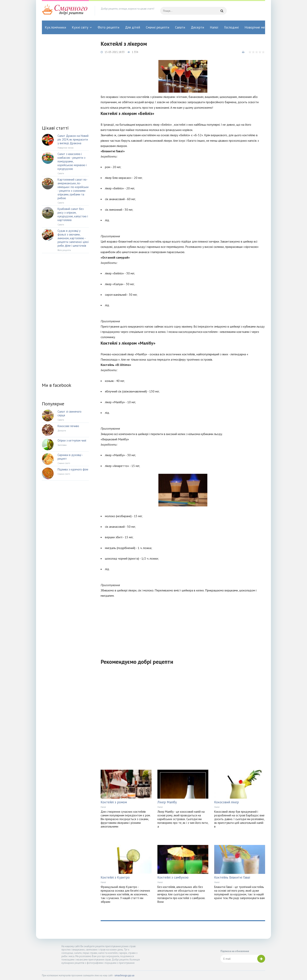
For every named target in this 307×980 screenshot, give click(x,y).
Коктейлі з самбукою (173, 877)
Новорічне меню (257, 27)
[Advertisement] (183, 626)
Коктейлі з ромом (114, 802)
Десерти (197, 27)
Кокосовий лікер (227, 802)
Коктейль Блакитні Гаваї (232, 877)
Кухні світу (80, 27)
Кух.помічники (55, 27)
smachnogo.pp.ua (124, 975)
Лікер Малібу (167, 802)
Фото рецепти (108, 27)
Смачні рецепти (158, 27)
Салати (180, 27)
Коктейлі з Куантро (115, 877)
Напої (214, 27)
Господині (231, 27)
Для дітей (133, 27)
